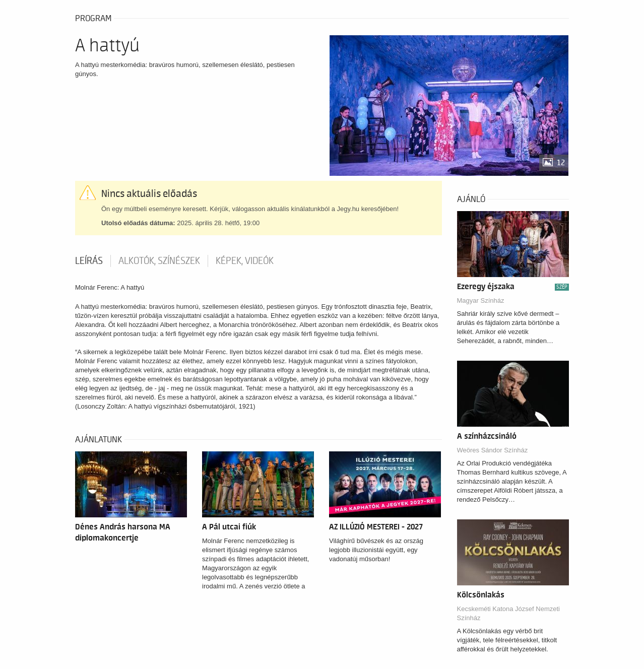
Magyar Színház (481, 300)
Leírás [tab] (89, 261)
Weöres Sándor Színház (493, 450)
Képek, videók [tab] (245, 261)
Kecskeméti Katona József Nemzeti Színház (508, 613)
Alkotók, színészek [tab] (159, 261)
